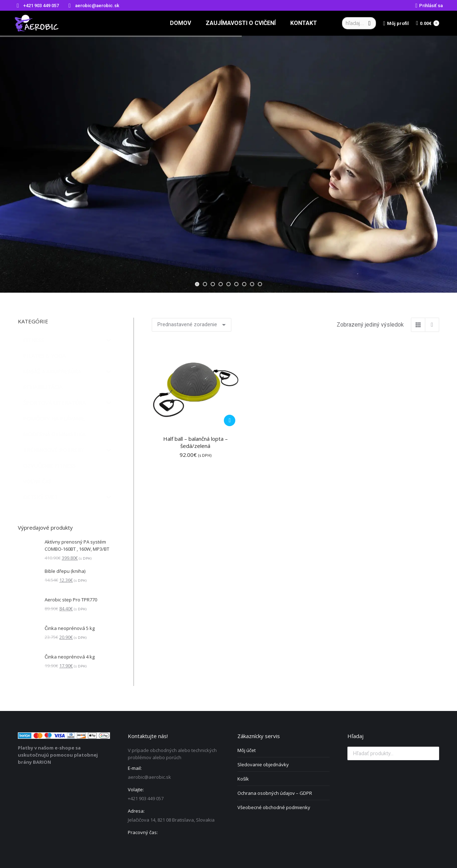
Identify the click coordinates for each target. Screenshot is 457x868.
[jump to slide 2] (205, 284)
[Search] (359, 23)
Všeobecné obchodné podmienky (274, 807)
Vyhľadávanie (432, 753)
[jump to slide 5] (228, 284)
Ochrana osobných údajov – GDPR (275, 793)
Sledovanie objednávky (263, 764)
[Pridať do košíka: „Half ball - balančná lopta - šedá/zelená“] (230, 420)
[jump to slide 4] (221, 284)
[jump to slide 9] (260, 284)
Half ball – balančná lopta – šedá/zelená (195, 442)
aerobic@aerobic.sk (93, 6)
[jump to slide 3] (213, 284)
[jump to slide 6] (236, 284)
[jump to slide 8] (252, 284)
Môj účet (247, 750)
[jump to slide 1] (197, 284)
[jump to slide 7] (244, 284)
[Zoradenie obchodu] (192, 325)
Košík (243, 779)
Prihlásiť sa (429, 6)
